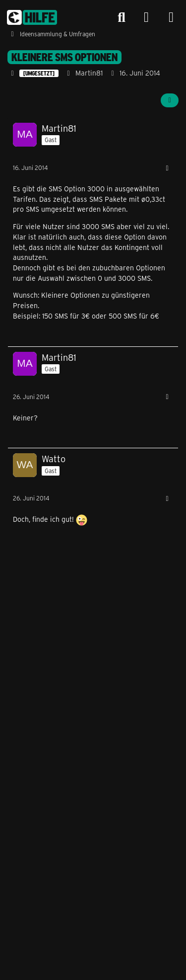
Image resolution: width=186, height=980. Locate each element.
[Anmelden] (146, 18)
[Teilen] (170, 100)
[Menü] (171, 17)
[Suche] (122, 17)
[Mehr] (167, 168)
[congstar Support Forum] (32, 17)
